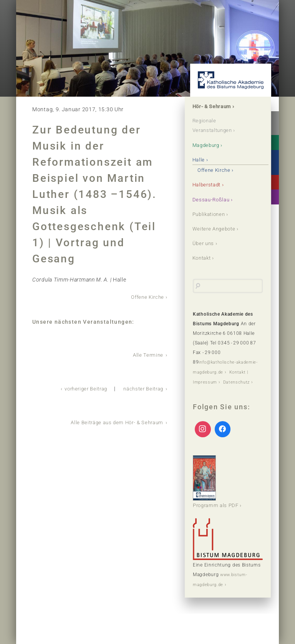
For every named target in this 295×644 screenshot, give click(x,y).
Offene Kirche (146, 297)
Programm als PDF (217, 489)
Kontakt (203, 257)
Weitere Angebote (216, 228)
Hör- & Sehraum (214, 107)
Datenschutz (207, 390)
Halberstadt (209, 184)
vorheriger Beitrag (80, 388)
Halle (200, 160)
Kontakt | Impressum (217, 380)
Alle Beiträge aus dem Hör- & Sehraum (114, 421)
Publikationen (211, 214)
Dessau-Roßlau (213, 199)
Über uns (205, 243)
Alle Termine (147, 354)
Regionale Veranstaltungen (215, 126)
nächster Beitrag (141, 388)
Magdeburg (208, 145)
